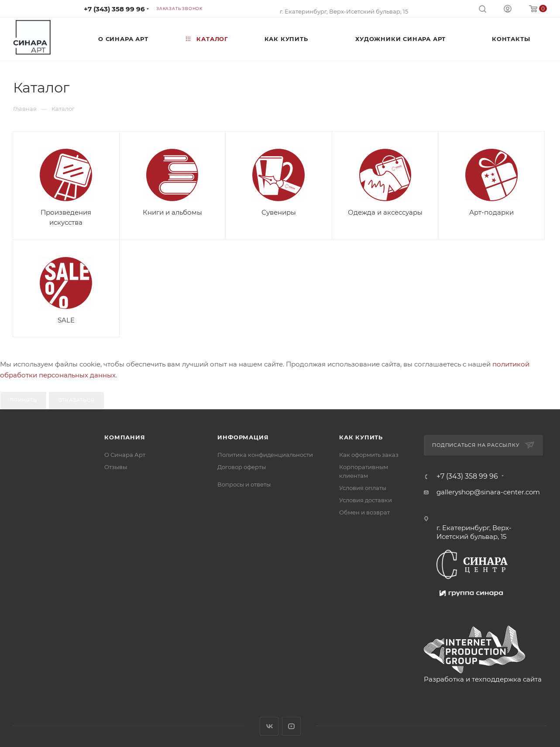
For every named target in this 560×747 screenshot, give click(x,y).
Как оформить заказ (369, 455)
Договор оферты (242, 467)
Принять (23, 400)
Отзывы (116, 467)
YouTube (291, 726)
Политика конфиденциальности (265, 455)
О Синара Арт (125, 455)
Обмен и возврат (364, 512)
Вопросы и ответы (244, 484)
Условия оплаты (363, 488)
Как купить (361, 437)
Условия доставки (366, 500)
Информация (243, 437)
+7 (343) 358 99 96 (114, 9)
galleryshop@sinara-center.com (488, 492)
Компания (125, 437)
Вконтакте (269, 726)
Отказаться (76, 400)
